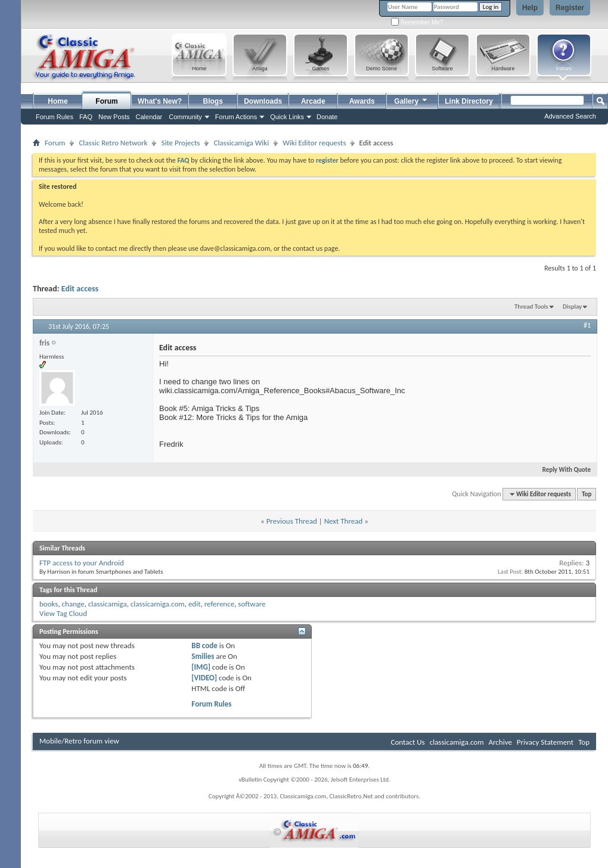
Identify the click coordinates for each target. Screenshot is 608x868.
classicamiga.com (158, 604)
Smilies (203, 656)
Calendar (149, 117)
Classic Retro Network (113, 143)
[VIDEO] (204, 678)
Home (58, 101)
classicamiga (108, 604)
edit (195, 604)
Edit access (80, 289)
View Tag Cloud (63, 613)
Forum (106, 101)
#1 (587, 325)
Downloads (263, 101)
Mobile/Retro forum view (79, 741)
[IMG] (201, 667)
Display (572, 307)
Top (587, 494)
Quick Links (287, 117)
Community (185, 117)
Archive (500, 742)
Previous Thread (292, 521)
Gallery (411, 100)
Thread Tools (531, 307)
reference (219, 604)
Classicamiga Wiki (241, 143)
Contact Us (408, 742)
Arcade (313, 101)
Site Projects (180, 143)
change (73, 604)
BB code (204, 645)
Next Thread (344, 521)
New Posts (114, 117)
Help (530, 8)
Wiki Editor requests (314, 143)
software (252, 604)
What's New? (160, 101)
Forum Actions (236, 117)
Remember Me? (417, 22)
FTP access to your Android (82, 563)
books (49, 604)
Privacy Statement (545, 742)
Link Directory (469, 101)
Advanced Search (570, 116)
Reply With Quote (562, 470)
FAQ (86, 117)
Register (570, 8)
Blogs (213, 101)
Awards (362, 101)
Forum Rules (211, 704)
